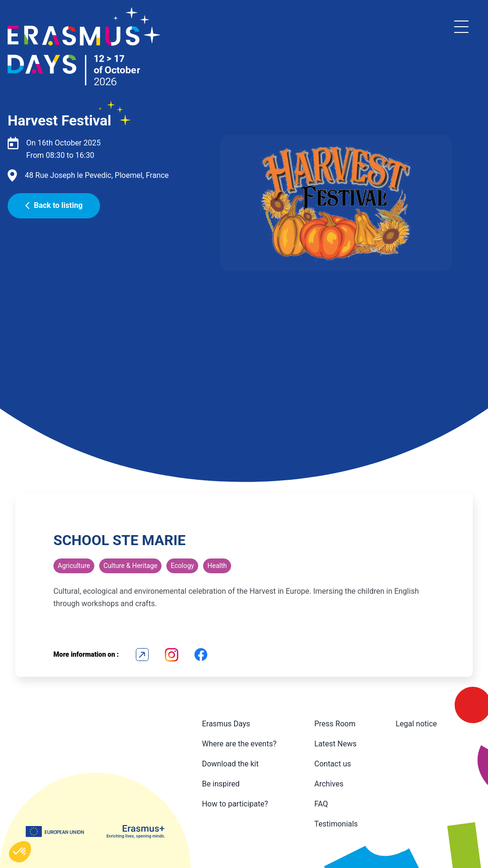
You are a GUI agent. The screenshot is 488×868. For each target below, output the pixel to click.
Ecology (182, 566)
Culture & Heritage (130, 566)
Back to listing (54, 205)
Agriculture (74, 566)
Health (217, 566)
